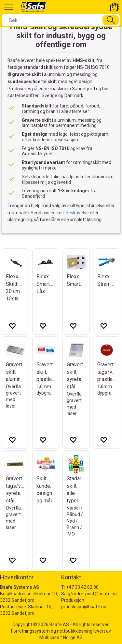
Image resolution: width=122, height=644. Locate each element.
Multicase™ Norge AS (61, 638)
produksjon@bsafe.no (84, 607)
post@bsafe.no (101, 594)
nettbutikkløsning (75, 631)
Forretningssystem (30, 631)
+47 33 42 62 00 (82, 587)
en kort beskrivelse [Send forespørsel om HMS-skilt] (70, 213)
